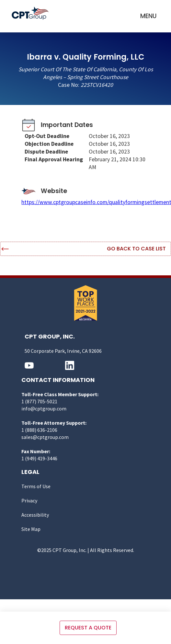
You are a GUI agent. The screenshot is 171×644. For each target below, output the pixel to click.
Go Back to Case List (136, 249)
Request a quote (88, 628)
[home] (32, 13)
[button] (148, 16)
